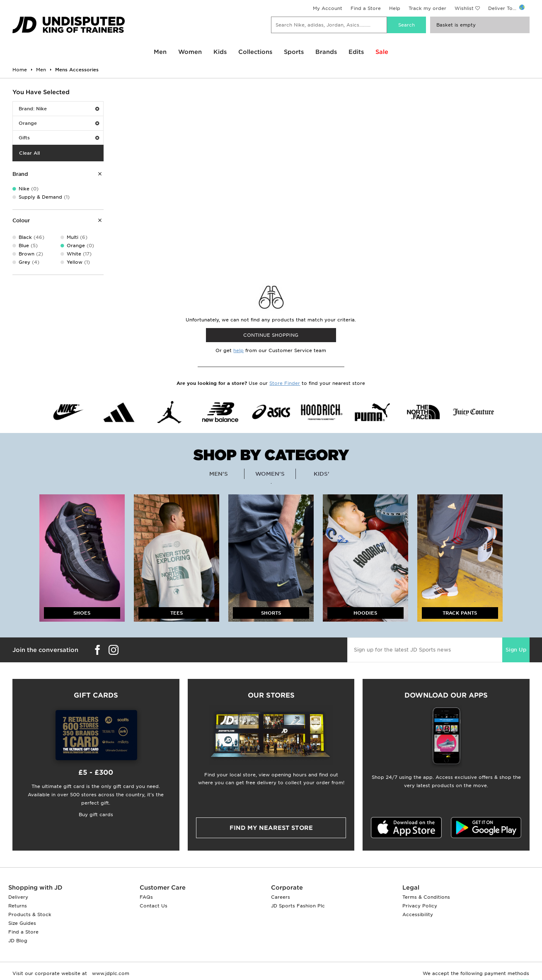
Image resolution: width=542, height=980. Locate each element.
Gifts (59, 138)
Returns (18, 906)
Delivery (18, 897)
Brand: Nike (59, 109)
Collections (255, 52)
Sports (294, 52)
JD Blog (18, 941)
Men (160, 52)
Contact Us (154, 906)
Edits (356, 52)
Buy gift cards (96, 815)
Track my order (427, 8)
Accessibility (418, 914)
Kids (220, 52)
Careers (281, 897)
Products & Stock (30, 914)
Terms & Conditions (426, 897)
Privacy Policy (420, 906)
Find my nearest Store (271, 828)
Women (190, 52)
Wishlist (464, 8)
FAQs (146, 897)
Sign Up (516, 650)
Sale (382, 52)
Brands (326, 52)
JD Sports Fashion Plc (298, 906)
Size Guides (22, 923)
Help (395, 8)
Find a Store (366, 8)
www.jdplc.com (110, 973)
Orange (59, 123)
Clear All (29, 153)
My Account (328, 8)
